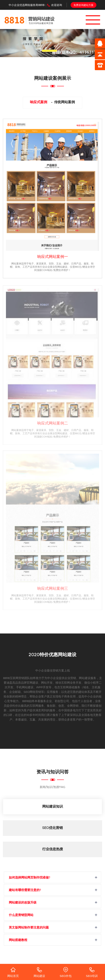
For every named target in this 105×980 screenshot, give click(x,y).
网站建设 (39, 972)
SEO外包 (66, 972)
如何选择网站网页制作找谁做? (29, 878)
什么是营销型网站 (21, 916)
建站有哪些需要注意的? (25, 891)
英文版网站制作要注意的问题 (29, 928)
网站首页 (13, 972)
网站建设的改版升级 (23, 903)
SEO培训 (92, 972)
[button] (8, 43)
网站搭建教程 (18, 941)
